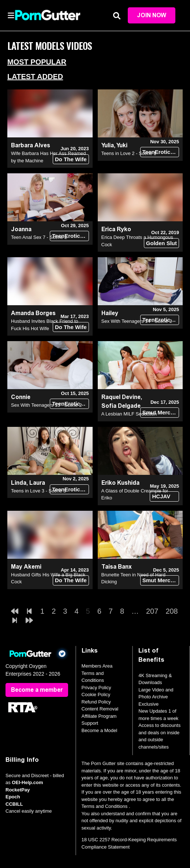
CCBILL (14, 804)
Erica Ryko (116, 229)
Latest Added (35, 77)
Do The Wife (71, 159)
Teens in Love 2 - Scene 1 (129, 153)
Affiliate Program (99, 716)
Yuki (122, 145)
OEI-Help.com (27, 782)
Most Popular (37, 62)
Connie (21, 397)
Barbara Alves (31, 145)
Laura (37, 483)
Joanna (21, 229)
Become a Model (100, 730)
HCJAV (161, 496)
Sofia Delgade (121, 406)
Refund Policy (96, 702)
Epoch (13, 797)
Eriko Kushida (120, 483)
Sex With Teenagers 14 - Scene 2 (137, 321)
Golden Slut (161, 243)
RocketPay (18, 790)
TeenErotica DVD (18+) (161, 152)
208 (172, 611)
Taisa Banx (117, 567)
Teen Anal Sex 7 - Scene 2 (39, 237)
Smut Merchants (161, 412)
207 (152, 611)
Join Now (152, 15)
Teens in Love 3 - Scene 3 (38, 491)
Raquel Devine (121, 397)
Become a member (37, 690)
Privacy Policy (96, 688)
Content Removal (100, 709)
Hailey (110, 313)
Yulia (108, 145)
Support (90, 723)
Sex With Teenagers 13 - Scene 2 (46, 405)
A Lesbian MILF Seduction (129, 414)
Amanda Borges (33, 313)
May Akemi (26, 567)
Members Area (97, 666)
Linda (19, 483)
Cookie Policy (96, 695)
